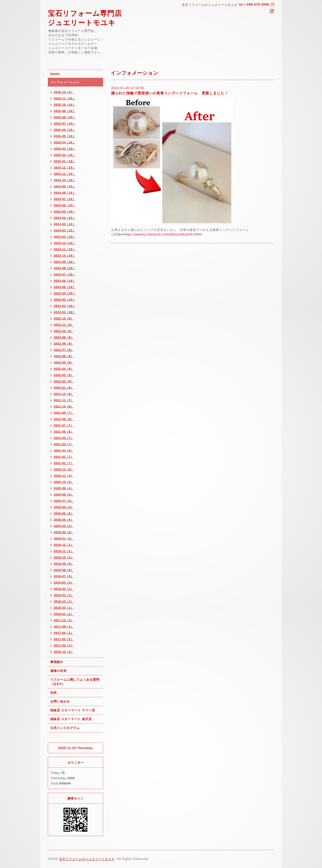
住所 (54, 693)
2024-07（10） (65, 199)
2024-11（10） (65, 174)
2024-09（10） (65, 186)
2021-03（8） (64, 450)
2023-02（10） (65, 306)
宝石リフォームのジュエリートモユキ (87, 859)
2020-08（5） (64, 494)
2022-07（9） (64, 350)
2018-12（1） (64, 601)
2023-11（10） (65, 249)
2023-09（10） (65, 262)
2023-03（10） (65, 300)
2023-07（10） (65, 274)
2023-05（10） (65, 287)
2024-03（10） (65, 224)
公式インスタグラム (65, 728)
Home (55, 74)
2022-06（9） (64, 356)
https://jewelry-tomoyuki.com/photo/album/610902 (163, 234)
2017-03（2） (64, 639)
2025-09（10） (65, 111)
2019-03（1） (64, 589)
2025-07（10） (65, 123)
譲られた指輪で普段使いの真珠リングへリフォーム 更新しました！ (170, 93)
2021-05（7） (64, 438)
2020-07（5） (64, 501)
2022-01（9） (64, 388)
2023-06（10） (65, 281)
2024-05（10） (65, 212)
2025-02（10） (65, 155)
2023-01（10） (65, 312)
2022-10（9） (64, 331)
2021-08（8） (64, 419)
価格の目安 (58, 671)
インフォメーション (65, 82)
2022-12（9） (64, 318)
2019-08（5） (64, 570)
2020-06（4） (64, 507)
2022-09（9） (64, 337)
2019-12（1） (64, 545)
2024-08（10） (65, 193)
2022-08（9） (64, 344)
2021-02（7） (64, 457)
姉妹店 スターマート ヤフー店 (73, 710)
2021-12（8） (64, 394)
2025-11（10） (65, 98)
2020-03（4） (64, 526)
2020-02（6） (64, 532)
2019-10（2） (64, 557)
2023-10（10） (65, 256)
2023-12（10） (65, 243)
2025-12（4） (64, 92)
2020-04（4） (64, 520)
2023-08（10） (65, 268)
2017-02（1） (64, 645)
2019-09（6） (64, 564)
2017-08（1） (64, 627)
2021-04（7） (64, 444)
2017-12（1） (64, 620)
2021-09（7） (64, 413)
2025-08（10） (65, 117)
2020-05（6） (64, 513)
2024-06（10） (65, 205)
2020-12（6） (64, 469)
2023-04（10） (65, 293)
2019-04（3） (64, 583)
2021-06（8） (64, 432)
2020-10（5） (64, 482)
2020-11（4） (64, 476)
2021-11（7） (64, 400)
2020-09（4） (64, 488)
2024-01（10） (65, 237)
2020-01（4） (64, 539)
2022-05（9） (64, 362)
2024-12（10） (65, 168)
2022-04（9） (64, 369)
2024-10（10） (65, 180)
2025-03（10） (65, 149)
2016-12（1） (64, 652)
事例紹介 (57, 662)
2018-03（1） (64, 608)
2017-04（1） (64, 633)
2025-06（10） (65, 130)
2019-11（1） (64, 551)
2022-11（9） (64, 325)
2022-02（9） (64, 381)
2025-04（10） (65, 142)
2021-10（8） (64, 406)
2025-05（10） (65, 136)
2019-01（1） (64, 595)
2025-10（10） (65, 105)
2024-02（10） (65, 230)
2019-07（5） (64, 576)
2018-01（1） (64, 614)
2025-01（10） (65, 161)
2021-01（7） (64, 463)
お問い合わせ (60, 701)
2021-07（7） (64, 425)
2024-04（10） (65, 218)
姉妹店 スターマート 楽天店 (71, 719)
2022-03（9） (64, 375)
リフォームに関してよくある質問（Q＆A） (75, 682)
